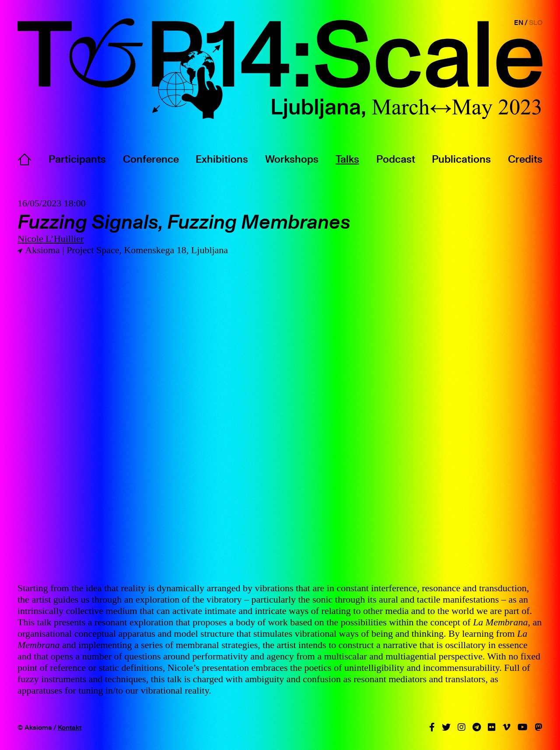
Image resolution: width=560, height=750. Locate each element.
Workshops (292, 159)
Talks (347, 159)
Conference (151, 159)
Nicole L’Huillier (51, 239)
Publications (461, 159)
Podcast (396, 159)
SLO (536, 22)
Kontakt (70, 727)
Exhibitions (222, 159)
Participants (77, 159)
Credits (525, 159)
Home (24, 159)
